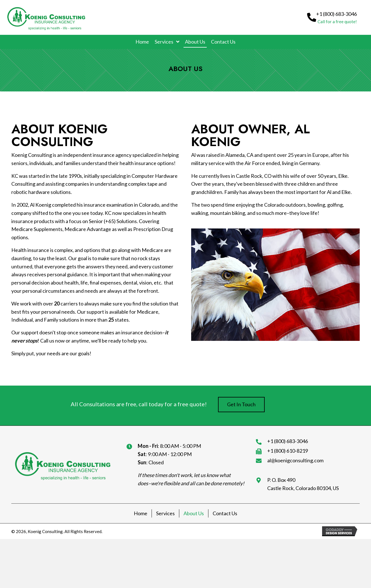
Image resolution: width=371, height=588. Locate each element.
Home (141, 513)
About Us (194, 513)
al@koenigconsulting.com (295, 460)
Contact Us (225, 513)
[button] (332, 17)
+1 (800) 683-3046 (288, 441)
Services (165, 513)
